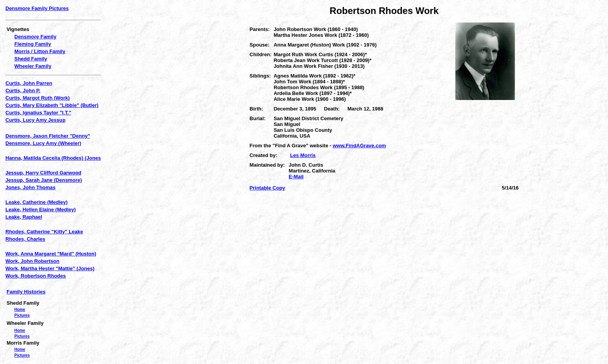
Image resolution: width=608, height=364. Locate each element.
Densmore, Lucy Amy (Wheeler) (43, 143)
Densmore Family (35, 37)
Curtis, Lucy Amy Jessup (35, 120)
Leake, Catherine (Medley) (36, 202)
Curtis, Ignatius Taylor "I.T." (38, 113)
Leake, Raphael (24, 217)
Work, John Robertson (32, 261)
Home (20, 310)
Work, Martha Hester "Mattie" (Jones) (50, 268)
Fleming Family (33, 44)
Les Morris (303, 155)
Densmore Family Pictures (37, 8)
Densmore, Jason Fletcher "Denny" (48, 136)
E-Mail (296, 177)
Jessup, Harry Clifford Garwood (43, 173)
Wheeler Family (33, 66)
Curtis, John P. (23, 91)
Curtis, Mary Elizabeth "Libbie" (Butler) (52, 105)
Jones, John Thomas (30, 187)
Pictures (22, 315)
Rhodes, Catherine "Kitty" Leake (44, 232)
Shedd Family (31, 59)
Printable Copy (268, 188)
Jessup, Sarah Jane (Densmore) (44, 180)
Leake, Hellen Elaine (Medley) (41, 210)
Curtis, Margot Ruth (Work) (38, 98)
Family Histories (26, 292)
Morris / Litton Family (40, 51)
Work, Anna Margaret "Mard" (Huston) (51, 254)
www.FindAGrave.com (359, 146)
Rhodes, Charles (25, 239)
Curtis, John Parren (29, 83)
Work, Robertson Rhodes (36, 276)
